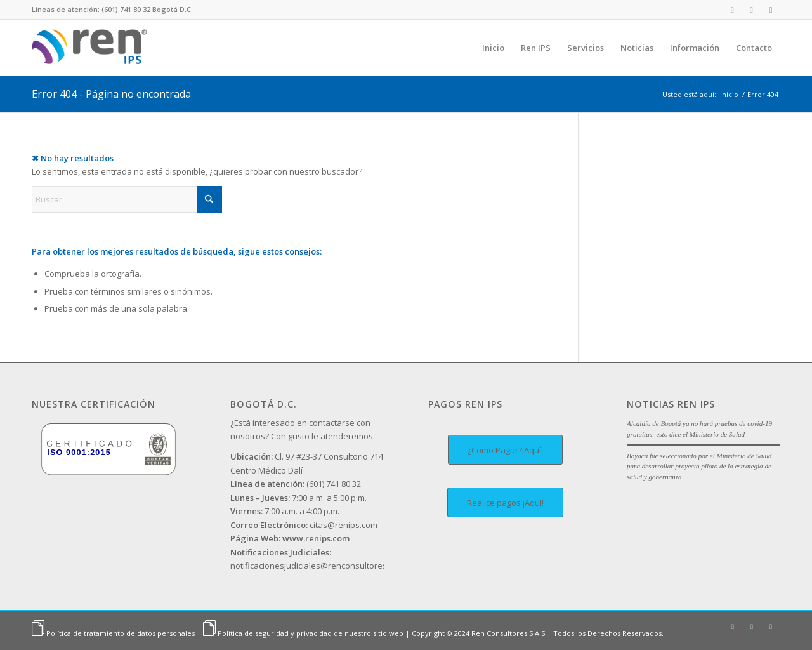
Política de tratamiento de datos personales (121, 633)
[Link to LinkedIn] (732, 10)
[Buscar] (127, 199)
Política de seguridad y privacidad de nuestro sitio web (311, 633)
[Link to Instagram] (751, 10)
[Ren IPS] (93, 48)
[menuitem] (493, 48)
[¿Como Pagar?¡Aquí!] (505, 450)
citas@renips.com (304, 525)
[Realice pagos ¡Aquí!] (505, 502)
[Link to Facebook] (771, 10)
